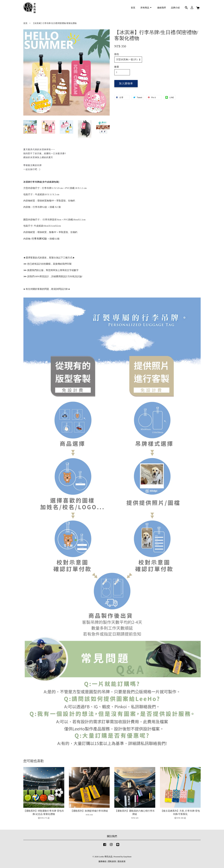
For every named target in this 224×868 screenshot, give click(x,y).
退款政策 (121, 861)
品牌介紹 (175, 8)
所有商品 (146, 8)
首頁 (133, 8)
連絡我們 (161, 8)
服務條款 (103, 861)
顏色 (117, 54)
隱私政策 (112, 861)
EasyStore (128, 857)
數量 (117, 67)
